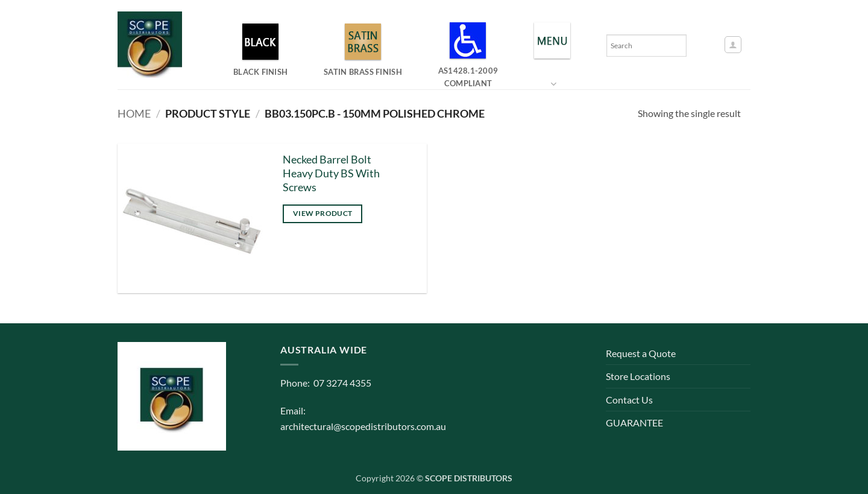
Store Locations (638, 376)
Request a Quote (641, 353)
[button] (733, 45)
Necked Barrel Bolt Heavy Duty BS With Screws (331, 173)
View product (322, 213)
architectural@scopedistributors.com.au (363, 426)
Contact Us (629, 400)
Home (134, 113)
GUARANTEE (634, 423)
